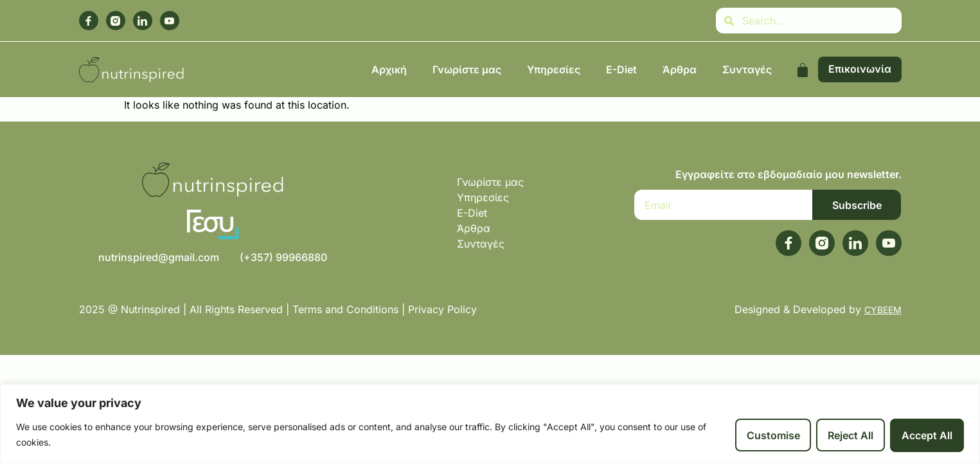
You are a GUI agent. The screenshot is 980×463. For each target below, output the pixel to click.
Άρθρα (680, 69)
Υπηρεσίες (554, 69)
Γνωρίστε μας (467, 69)
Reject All (851, 435)
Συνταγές (747, 69)
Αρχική (389, 69)
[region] (490, 423)
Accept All (927, 435)
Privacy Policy (444, 309)
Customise (773, 435)
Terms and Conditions (345, 309)
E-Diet (621, 69)
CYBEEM (883, 310)
